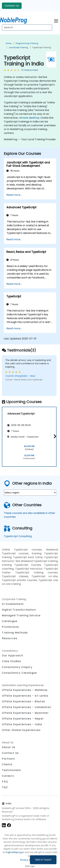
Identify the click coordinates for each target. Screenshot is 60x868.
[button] (54, 436)
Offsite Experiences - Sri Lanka (25, 696)
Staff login (30, 866)
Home (9, 43)
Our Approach (12, 655)
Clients (7, 764)
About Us (9, 747)
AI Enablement (13, 604)
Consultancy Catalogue (19, 673)
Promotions (10, 627)
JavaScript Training (18, 47)
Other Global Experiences (21, 730)
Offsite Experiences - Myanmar (25, 713)
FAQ (5, 782)
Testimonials (11, 770)
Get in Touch (43, 860)
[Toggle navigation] (56, 20)
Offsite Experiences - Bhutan (24, 701)
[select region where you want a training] (30, 493)
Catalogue (10, 621)
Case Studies (11, 661)
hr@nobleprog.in (15, 852)
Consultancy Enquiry (17, 667)
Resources (10, 638)
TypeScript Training (42, 47)
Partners (8, 759)
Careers (8, 776)
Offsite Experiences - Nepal (23, 719)
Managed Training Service (21, 615)
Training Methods (15, 633)
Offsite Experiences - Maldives (25, 690)
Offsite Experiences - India (22, 724)
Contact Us (12, 6)
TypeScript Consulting (18, 536)
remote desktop (29, 118)
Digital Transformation (19, 610)
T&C (5, 787)
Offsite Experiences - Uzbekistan (27, 707)
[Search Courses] (27, 28)
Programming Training (27, 43)
